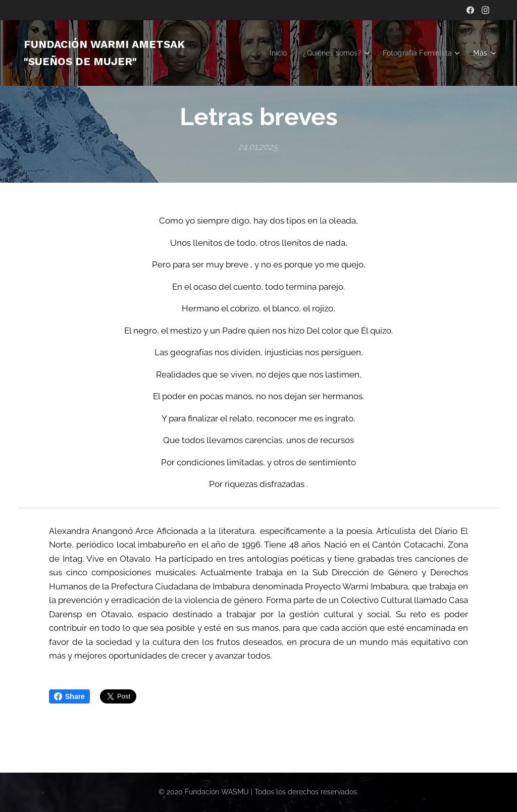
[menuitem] (366, 53)
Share (69, 696)
